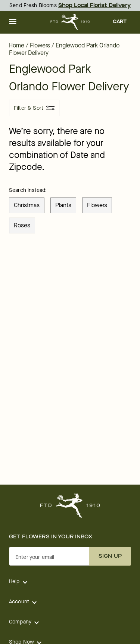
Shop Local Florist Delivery (94, 5)
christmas (27, 205)
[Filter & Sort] (34, 108)
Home (17, 45)
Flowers (40, 45)
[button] (13, 22)
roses (22, 225)
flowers (97, 205)
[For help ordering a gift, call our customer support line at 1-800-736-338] (70, 22)
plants (63, 205)
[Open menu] (13, 22)
